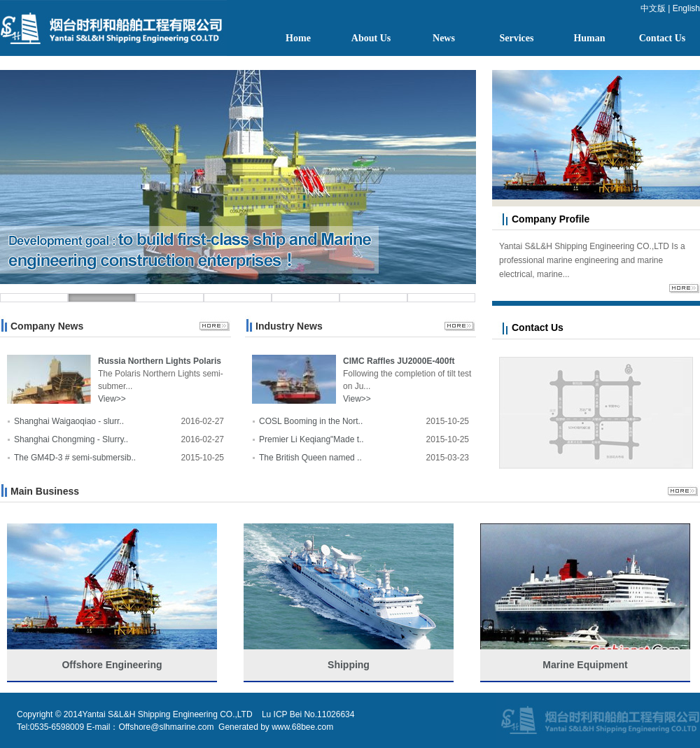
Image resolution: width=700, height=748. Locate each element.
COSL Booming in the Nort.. (311, 421)
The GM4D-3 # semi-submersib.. (75, 458)
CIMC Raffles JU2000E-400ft (399, 361)
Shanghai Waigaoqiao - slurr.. (69, 421)
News (444, 38)
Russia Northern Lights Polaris (160, 361)
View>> (112, 399)
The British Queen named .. (310, 458)
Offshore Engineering (112, 665)
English (686, 8)
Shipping (349, 665)
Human (589, 38)
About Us (371, 38)
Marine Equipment (585, 665)
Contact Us (663, 38)
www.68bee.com (302, 727)
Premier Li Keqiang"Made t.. (311, 439)
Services (517, 38)
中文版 (653, 8)
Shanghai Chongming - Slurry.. (71, 439)
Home (298, 38)
